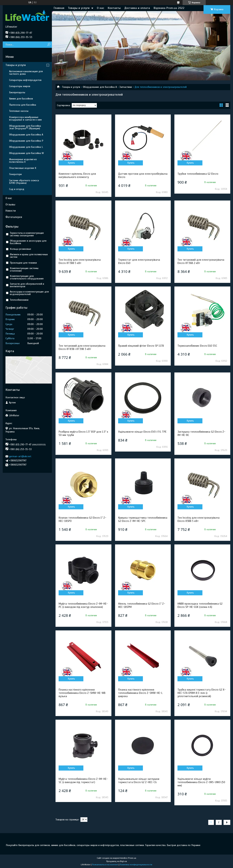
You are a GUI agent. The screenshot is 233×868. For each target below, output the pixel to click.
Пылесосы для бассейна (23, 105)
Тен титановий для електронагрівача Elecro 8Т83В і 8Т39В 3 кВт (82, 347)
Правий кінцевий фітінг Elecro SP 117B (141, 346)
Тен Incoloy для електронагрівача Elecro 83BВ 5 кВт (199, 519)
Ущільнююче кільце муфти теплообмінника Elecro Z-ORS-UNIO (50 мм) (201, 782)
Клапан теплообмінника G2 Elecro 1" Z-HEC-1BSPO (82, 519)
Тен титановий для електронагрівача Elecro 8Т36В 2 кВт (201, 261)
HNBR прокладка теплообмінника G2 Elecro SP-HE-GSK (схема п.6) (200, 605)
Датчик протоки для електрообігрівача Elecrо (143, 175)
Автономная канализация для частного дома (26, 73)
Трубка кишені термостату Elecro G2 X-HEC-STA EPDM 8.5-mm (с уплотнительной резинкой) (202, 693)
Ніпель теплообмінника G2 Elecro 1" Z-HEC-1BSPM (142, 605)
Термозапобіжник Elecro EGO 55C (197, 346)
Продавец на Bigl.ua (117, 861)
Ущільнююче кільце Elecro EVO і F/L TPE (142, 432)
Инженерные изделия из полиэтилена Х (23, 161)
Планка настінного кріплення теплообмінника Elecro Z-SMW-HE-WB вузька (82, 693)
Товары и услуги (79, 8)
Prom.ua (132, 858)
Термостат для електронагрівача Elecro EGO (139, 261)
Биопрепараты (17, 92)
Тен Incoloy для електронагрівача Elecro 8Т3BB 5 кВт (80, 261)
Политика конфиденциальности (136, 865)
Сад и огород (17, 189)
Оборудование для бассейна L (26, 147)
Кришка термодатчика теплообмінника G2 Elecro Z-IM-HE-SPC (143, 519)
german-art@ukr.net (20, 456)
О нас (100, 8)
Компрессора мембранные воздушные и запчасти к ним (25, 118)
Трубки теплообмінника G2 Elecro (198, 174)
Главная (59, 8)
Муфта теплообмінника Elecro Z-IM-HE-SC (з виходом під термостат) (83, 781)
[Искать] (49, 45)
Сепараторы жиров (20, 86)
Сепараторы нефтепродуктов (25, 80)
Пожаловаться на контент (105, 865)
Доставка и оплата (137, 8)
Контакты (114, 8)
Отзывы (10, 205)
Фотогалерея (14, 217)
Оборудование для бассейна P (26, 141)
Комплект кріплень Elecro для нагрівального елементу (77, 175)
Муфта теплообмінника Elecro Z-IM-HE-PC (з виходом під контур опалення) (83, 605)
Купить (71, 163)
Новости (11, 211)
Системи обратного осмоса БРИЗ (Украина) (24, 182)
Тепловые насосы (19, 111)
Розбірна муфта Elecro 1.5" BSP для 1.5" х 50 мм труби (83, 433)
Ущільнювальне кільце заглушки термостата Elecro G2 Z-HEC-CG (139, 781)
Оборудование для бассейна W (26, 153)
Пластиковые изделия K (23, 168)
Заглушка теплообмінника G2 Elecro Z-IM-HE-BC (201, 433)
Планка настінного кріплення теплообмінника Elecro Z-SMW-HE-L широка (140, 693)
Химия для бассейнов (21, 99)
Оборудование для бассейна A (100, 87)
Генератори (15, 174)
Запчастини (126, 87)
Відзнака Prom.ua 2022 (169, 8)
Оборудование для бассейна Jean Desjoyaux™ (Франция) (25, 127)
